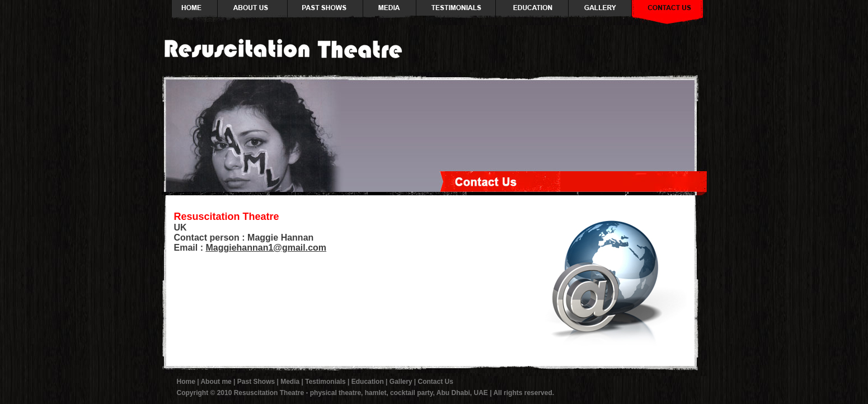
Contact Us (436, 382)
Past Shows (256, 382)
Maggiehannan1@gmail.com (266, 248)
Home (186, 382)
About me (216, 382)
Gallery (401, 382)
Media (290, 382)
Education (368, 382)
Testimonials (325, 382)
